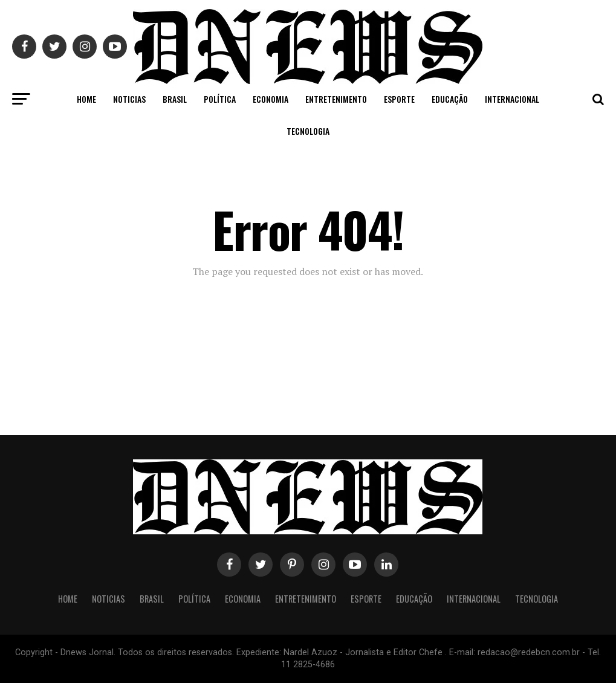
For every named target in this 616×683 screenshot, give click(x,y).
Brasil (175, 99)
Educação (450, 99)
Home (86, 99)
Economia (271, 99)
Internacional (512, 99)
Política (220, 99)
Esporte (399, 99)
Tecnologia (308, 131)
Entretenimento (336, 99)
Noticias (129, 99)
